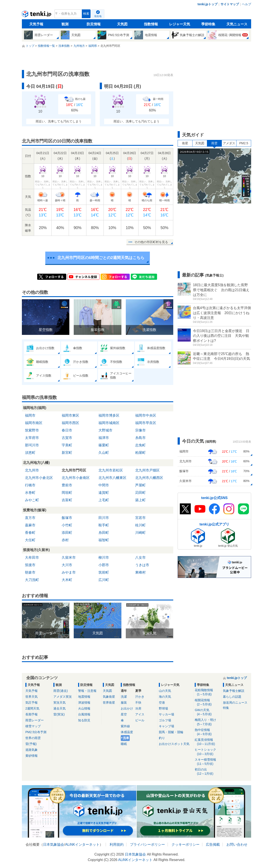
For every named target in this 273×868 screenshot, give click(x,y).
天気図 (122, 24)
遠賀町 (104, 493)
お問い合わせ (237, 845)
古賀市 (67, 438)
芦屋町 (140, 485)
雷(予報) (31, 744)
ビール (140, 720)
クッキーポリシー (185, 845)
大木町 (67, 580)
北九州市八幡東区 (112, 478)
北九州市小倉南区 (76, 478)
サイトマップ (230, 4)
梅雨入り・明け (207, 722)
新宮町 (67, 453)
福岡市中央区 (146, 415)
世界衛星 (109, 703)
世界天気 (31, 697)
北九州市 (32, 470)
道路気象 (31, 750)
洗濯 (124, 697)
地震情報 (84, 697)
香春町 (30, 533)
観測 (65, 24)
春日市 (67, 430)
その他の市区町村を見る (151, 242)
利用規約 (117, 845)
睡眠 (124, 744)
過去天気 (59, 708)
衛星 (185, 143)
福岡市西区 (70, 423)
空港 (162, 703)
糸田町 (104, 533)
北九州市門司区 (74, 470)
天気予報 (36, 24)
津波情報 (84, 703)
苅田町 (140, 493)
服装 (124, 703)
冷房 (138, 708)
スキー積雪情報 (207, 762)
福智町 (104, 540)
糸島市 (140, 438)
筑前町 (104, 572)
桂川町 (140, 525)
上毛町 (104, 500)
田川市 (104, 518)
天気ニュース (237, 24)
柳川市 (104, 558)
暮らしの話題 (232, 697)
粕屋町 (140, 453)
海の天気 (165, 697)
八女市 (140, 558)
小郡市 (104, 565)
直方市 (30, 518)
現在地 (98, 16)
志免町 (140, 445)
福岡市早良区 (146, 423)
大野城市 (105, 430)
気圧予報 (31, 703)
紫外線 (125, 726)
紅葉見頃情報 (207, 742)
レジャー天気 (180, 24)
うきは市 (142, 565)
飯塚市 (67, 518)
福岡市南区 (34, 423)
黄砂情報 (31, 756)
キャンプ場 (166, 726)
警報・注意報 (87, 691)
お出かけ (127, 708)
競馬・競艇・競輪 (171, 732)
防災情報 (94, 24)
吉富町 (67, 500)
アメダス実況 (63, 697)
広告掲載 (213, 845)
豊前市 (67, 485)
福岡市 (30, 415)
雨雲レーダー (35, 720)
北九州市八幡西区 (149, 478)
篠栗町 (104, 445)
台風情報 (84, 714)
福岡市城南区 (109, 423)
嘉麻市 (30, 525)
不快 (138, 703)
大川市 (67, 565)
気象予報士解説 (234, 691)
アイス (140, 714)
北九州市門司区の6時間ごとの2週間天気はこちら (101, 258)
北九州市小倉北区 (39, 478)
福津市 (104, 438)
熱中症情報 (207, 732)
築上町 (140, 500)
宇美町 (67, 445)
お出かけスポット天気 (174, 744)
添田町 (67, 533)
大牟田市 (32, 558)
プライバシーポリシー (147, 845)
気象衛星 (109, 697)
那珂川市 (32, 445)
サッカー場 (166, 714)
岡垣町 (67, 493)
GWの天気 (207, 712)
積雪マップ (33, 726)
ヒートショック (207, 752)
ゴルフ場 (165, 720)
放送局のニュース (235, 703)
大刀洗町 (32, 580)
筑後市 (30, 565)
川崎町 (140, 533)
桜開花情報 (207, 702)
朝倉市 (30, 572)
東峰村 (140, 572)
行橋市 (30, 485)
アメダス (229, 143)
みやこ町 (32, 500)
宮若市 (140, 518)
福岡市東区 (70, 415)
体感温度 (127, 732)
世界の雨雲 (33, 738)
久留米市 (69, 558)
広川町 (104, 580)
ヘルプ (247, 4)
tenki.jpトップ (207, 4)
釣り (162, 738)
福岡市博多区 (109, 415)
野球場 (163, 708)
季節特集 (208, 24)
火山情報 (84, 708)
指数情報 (151, 24)
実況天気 (59, 703)
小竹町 (67, 525)
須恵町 (30, 453)
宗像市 (140, 430)
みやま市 (69, 572)
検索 (86, 14)
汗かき (140, 697)
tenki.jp (37, 15)
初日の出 (207, 772)
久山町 (104, 453)
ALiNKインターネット (82, 845)
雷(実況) (59, 714)
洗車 (126, 738)
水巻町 (30, 493)
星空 (124, 714)
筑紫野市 (32, 430)
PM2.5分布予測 (36, 732)
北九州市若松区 (111, 470)
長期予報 (31, 714)
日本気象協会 (54, 845)
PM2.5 (244, 143)
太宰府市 (32, 438)
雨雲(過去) (60, 691)
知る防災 (84, 720)
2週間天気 (32, 708)
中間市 (104, 485)
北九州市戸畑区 (147, 470)
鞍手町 (104, 525)
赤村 (65, 540)
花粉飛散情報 (207, 692)
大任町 (30, 540)
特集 (226, 708)
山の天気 (165, 691)
